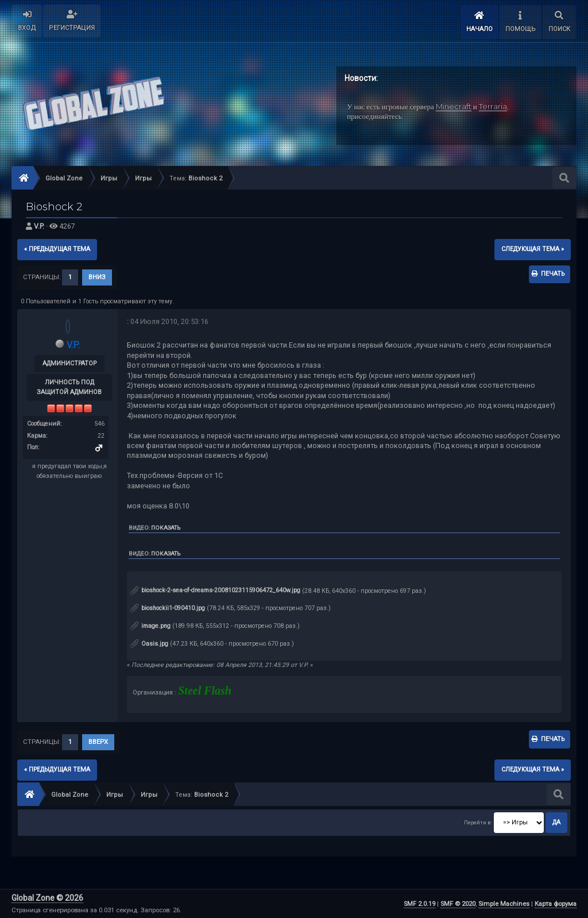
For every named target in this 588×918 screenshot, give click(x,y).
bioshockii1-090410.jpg (168, 608)
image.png (150, 626)
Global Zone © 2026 (47, 898)
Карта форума (556, 904)
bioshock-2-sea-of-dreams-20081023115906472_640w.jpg (215, 590)
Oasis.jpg (149, 644)
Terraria (493, 106)
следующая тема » (533, 249)
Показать (166, 528)
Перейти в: (478, 822)
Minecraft (454, 106)
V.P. (39, 226)
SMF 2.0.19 (419, 904)
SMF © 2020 (458, 904)
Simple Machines (504, 904)
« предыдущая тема (57, 249)
